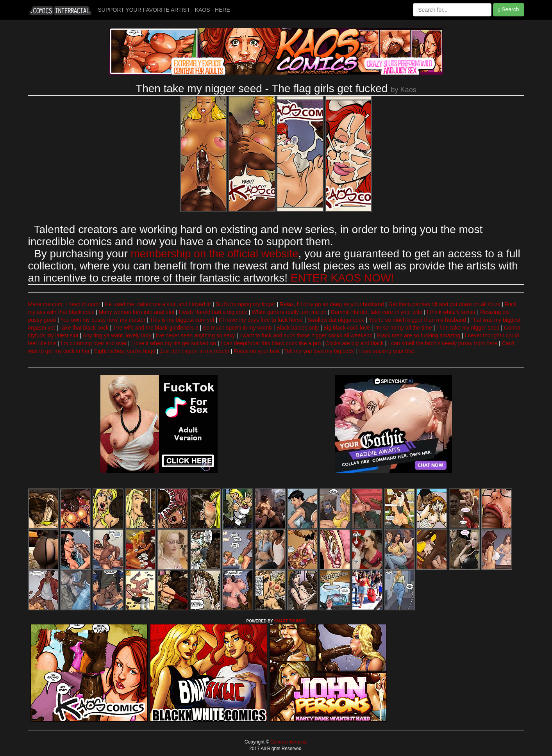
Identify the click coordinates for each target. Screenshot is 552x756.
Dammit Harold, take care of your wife (377, 312)
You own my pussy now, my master (103, 320)
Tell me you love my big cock (319, 351)
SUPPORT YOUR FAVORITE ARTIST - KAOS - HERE (164, 10)
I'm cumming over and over (94, 343)
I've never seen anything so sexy (196, 335)
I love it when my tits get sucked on (174, 343)
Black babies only (297, 328)
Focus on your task (257, 351)
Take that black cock (84, 328)
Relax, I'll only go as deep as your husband (332, 304)
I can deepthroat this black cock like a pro (271, 343)
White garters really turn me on (289, 312)
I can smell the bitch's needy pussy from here (443, 343)
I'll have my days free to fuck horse (261, 320)
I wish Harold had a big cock (213, 312)
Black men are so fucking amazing (419, 335)
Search (508, 10)
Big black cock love (347, 328)
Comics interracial (288, 742)
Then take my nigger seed (468, 328)
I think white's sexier (451, 312)
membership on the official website (215, 254)
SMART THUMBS (290, 621)
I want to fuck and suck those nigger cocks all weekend (306, 335)
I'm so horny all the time (403, 328)
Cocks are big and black (355, 343)
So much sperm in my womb (237, 328)
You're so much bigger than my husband (417, 320)
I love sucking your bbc (386, 351)
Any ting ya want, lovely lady (117, 335)
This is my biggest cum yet (182, 320)
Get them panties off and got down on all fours (444, 304)
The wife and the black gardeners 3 (156, 328)
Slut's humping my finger (246, 304)
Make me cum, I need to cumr (64, 304)
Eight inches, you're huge (125, 351)
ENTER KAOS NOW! (342, 278)
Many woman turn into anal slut (137, 312)
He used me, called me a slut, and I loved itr (158, 304)
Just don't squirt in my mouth (195, 351)
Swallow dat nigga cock (336, 320)
